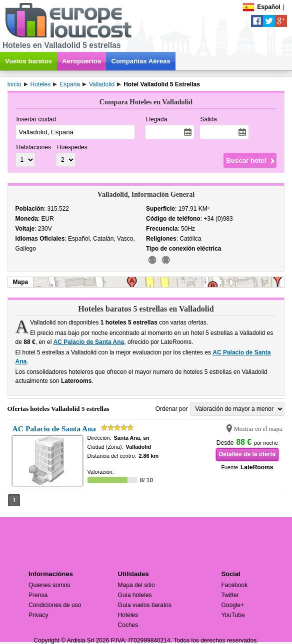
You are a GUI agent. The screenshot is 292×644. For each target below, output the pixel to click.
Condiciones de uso (55, 605)
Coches (128, 625)
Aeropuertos (81, 61)
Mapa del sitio (136, 585)
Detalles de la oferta (247, 454)
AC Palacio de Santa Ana (89, 342)
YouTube (233, 615)
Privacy (38, 615)
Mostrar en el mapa (258, 429)
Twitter (230, 595)
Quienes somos (49, 585)
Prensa (38, 595)
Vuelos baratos (28, 61)
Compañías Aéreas (140, 61)
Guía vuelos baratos (145, 605)
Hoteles (128, 615)
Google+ (232, 605)
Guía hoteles (135, 595)
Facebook (234, 585)
